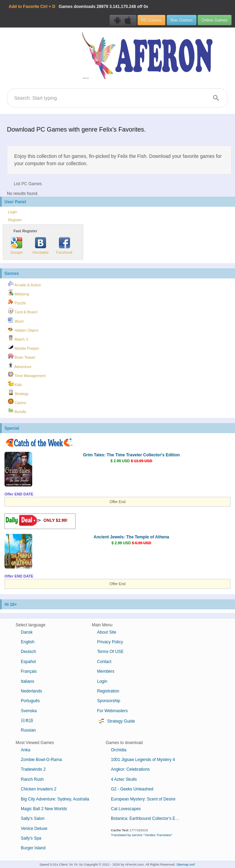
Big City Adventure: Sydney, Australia (55, 799)
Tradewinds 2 (33, 769)
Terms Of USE (110, 652)
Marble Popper (24, 347)
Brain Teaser (22, 356)
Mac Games (182, 20)
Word (16, 320)
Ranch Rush (32, 779)
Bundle (17, 411)
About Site (107, 632)
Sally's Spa (31, 838)
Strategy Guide (116, 722)
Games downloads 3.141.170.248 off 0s (79, 7)
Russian (28, 730)
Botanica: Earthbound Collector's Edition (148, 818)
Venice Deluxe (34, 829)
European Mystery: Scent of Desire (143, 799)
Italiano (28, 681)
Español (28, 662)
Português (30, 701)
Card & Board (23, 311)
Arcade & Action (24, 284)
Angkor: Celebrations (130, 769)
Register (15, 220)
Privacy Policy (110, 642)
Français (29, 671)
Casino (17, 402)
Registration (108, 691)
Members (106, 671)
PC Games (151, 20)
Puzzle (17, 302)
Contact (104, 662)
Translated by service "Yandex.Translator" (142, 835)
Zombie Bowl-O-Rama (41, 760)
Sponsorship (109, 701)
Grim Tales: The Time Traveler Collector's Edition (131, 455)
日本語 (27, 721)
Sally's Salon (33, 818)
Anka (25, 750)
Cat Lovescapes (126, 809)
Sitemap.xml (186, 864)
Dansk (27, 632)
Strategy (18, 393)
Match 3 (18, 338)
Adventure (20, 366)
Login (12, 212)
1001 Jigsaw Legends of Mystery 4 (143, 760)
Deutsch (28, 652)
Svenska (29, 711)
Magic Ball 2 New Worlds (44, 809)
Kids (15, 384)
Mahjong (18, 293)
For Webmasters (112, 711)
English (28, 642)
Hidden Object (23, 329)
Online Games (215, 20)
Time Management (27, 375)
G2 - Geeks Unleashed (132, 789)
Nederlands (31, 691)
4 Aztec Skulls (124, 779)
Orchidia (119, 750)
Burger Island (33, 848)
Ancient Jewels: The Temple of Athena (131, 537)
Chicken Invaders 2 (39, 789)
